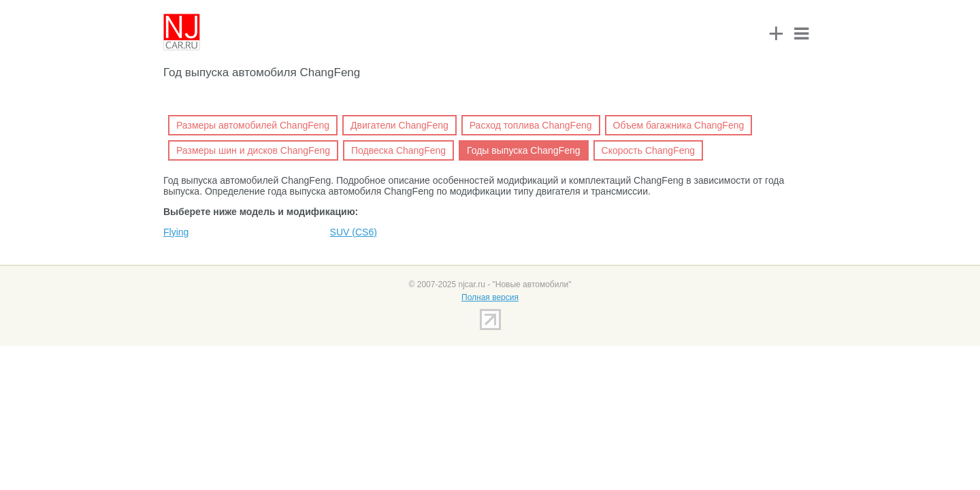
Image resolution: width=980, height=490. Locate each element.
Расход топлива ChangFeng (531, 125)
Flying (176, 232)
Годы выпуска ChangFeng (523, 150)
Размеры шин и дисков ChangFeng (253, 150)
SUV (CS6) (354, 232)
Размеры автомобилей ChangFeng (253, 125)
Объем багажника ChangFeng (679, 125)
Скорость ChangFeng (649, 150)
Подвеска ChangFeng (398, 150)
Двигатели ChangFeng (399, 125)
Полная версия (490, 297)
